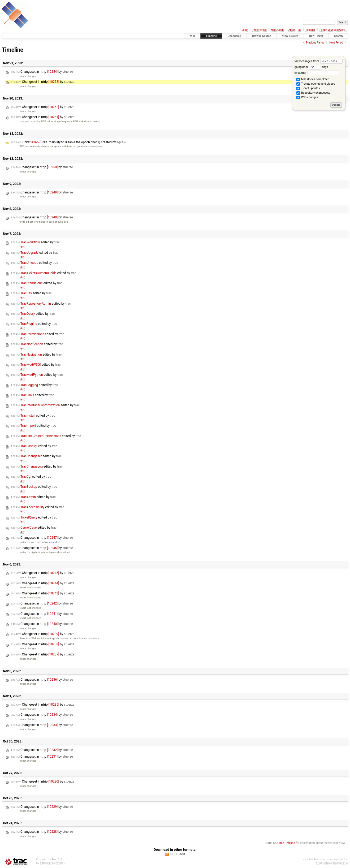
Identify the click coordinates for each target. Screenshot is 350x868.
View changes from (319, 61)
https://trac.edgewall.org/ (332, 863)
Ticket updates (308, 89)
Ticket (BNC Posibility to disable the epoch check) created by (70, 142)
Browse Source (262, 36)
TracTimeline (287, 843)
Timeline (211, 36)
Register (310, 30)
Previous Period (315, 43)
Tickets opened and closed (316, 84)
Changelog (234, 36)
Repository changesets (313, 93)
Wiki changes (307, 98)
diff (22, 247)
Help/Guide (278, 30)
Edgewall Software (52, 863)
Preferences (259, 30)
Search (338, 36)
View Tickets (290, 36)
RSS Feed (178, 854)
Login (245, 30)
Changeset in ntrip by (42, 72)
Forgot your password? (333, 30)
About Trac (295, 30)
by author (317, 73)
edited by (35, 242)
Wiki (192, 36)
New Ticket (316, 36)
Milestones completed (313, 80)
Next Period (336, 43)
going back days (311, 67)
